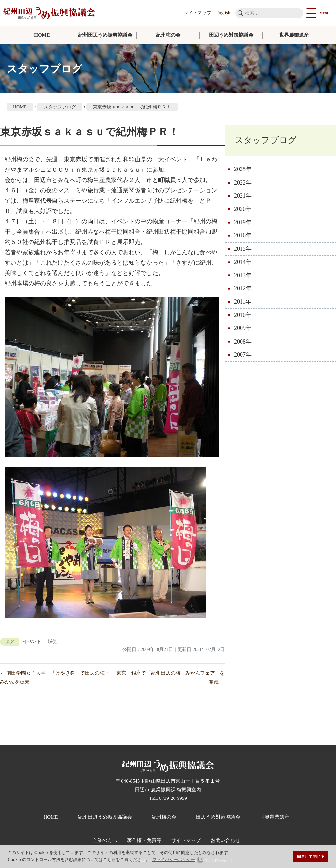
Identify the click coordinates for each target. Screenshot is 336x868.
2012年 (243, 288)
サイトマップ (198, 13)
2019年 (243, 222)
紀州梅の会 (168, 35)
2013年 (243, 275)
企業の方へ (105, 840)
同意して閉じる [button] (311, 856)
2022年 (243, 183)
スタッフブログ (266, 140)
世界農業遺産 (294, 35)
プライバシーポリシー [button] (174, 860)
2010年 (243, 315)
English (223, 13)
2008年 (243, 342)
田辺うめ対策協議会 (231, 35)
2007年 (243, 355)
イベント (32, 642)
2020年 (243, 209)
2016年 (243, 235)
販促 (52, 642)
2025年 (243, 169)
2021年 (243, 196)
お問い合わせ (225, 840)
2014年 (243, 262)
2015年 (243, 249)
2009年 (243, 328)
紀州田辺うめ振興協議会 (105, 35)
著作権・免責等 (144, 840)
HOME (42, 35)
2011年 (243, 302)
